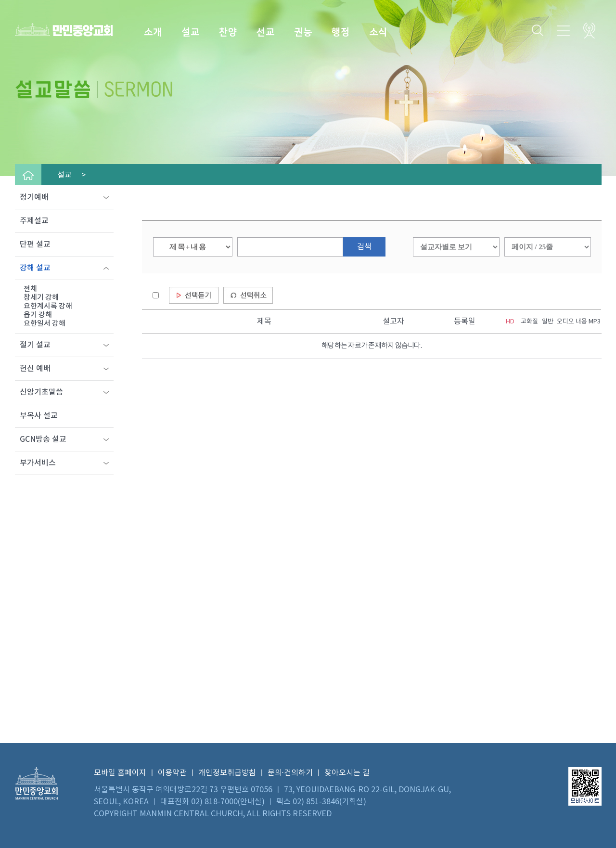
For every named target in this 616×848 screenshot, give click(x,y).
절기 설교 (35, 345)
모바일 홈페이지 (120, 773)
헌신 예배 (35, 369)
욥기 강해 (38, 315)
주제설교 (34, 221)
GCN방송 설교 (43, 439)
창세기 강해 (41, 298)
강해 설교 (35, 268)
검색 (364, 247)
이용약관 (172, 773)
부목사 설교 (39, 416)
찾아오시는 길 (347, 773)
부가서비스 (38, 463)
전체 (30, 289)
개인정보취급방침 (227, 773)
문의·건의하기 (290, 773)
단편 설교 (35, 244)
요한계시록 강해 (48, 306)
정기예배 (34, 197)
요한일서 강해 (45, 324)
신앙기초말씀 (41, 392)
